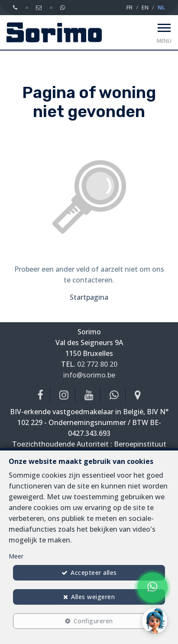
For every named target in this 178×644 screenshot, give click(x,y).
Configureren (93, 621)
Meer (16, 556)
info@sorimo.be (89, 375)
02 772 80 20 (97, 364)
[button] (155, 621)
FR (129, 7)
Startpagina (89, 297)
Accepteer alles (94, 573)
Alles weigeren (93, 597)
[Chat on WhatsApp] (152, 587)
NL (161, 7)
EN (145, 7)
